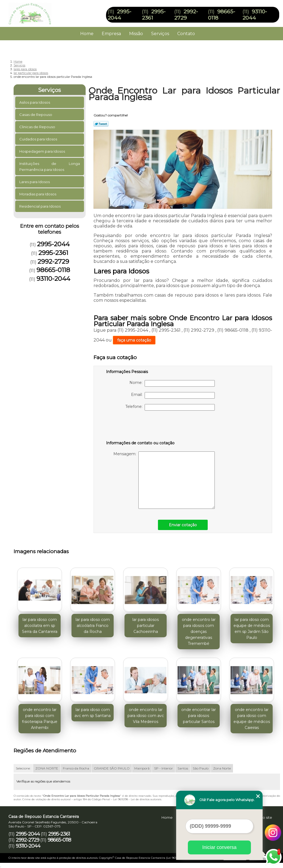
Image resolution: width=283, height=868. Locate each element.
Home (87, 34)
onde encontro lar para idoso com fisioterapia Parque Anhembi (40, 719)
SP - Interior (164, 768)
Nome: (172, 383)
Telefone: (170, 407)
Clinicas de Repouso (38, 127)
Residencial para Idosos (40, 206)
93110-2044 (255, 15)
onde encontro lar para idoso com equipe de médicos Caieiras (252, 719)
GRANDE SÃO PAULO (112, 768)
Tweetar (101, 124)
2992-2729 (186, 15)
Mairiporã (142, 768)
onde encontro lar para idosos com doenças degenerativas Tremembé (199, 632)
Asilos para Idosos (35, 102)
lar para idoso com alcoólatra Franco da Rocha (93, 626)
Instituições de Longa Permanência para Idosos (50, 167)
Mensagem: (164, 480)
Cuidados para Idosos (39, 139)
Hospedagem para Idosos (43, 151)
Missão (136, 34)
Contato (186, 34)
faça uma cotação (134, 340)
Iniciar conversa (219, 847)
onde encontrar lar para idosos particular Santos (199, 716)
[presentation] (141, 427)
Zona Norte (222, 768)
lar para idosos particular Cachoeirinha (146, 626)
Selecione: (23, 768)
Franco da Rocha (76, 768)
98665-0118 (53, 270)
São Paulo (201, 768)
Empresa (111, 34)
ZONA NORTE (47, 768)
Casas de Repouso (36, 115)
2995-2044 (119, 15)
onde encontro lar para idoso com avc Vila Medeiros (146, 716)
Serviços (160, 34)
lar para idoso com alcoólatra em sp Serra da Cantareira (40, 626)
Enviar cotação (183, 525)
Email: (173, 395)
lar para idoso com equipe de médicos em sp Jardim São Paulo (252, 629)
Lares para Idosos (35, 182)
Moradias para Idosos (38, 194)
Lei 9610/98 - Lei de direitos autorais (137, 799)
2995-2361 (53, 253)
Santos (183, 768)
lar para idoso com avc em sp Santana (93, 713)
